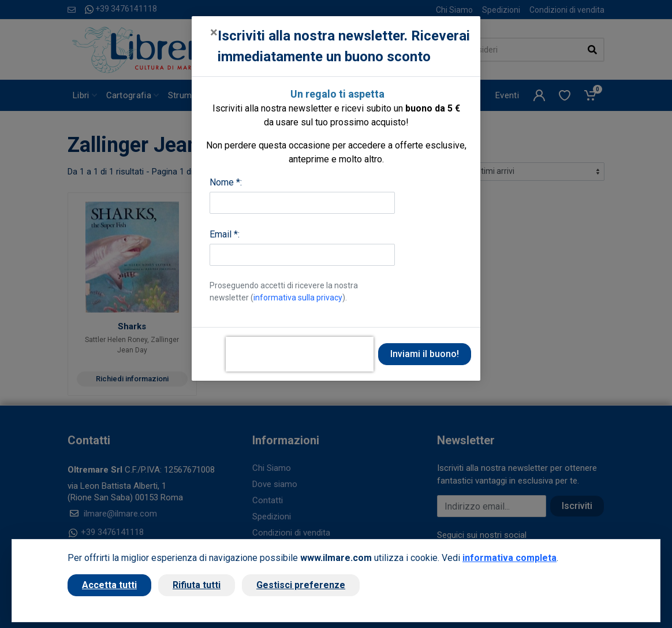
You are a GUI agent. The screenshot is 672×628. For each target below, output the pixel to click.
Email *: (225, 234)
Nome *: (226, 182)
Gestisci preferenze (301, 585)
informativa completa (509, 558)
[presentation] (300, 354)
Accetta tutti (109, 585)
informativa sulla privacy (298, 298)
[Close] (214, 32)
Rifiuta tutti (197, 585)
